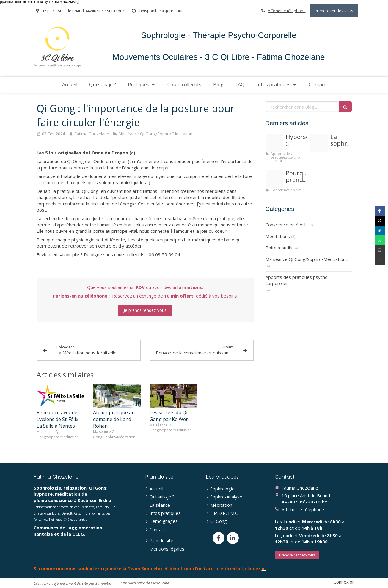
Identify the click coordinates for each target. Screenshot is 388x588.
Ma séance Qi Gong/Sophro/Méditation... (307, 259)
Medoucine (160, 583)
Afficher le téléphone (287, 11)
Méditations (278, 236)
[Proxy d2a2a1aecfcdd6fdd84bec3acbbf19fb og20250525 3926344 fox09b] (274, 179)
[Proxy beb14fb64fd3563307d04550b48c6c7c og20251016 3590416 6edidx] (274, 143)
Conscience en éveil (285, 225)
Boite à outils (279, 248)
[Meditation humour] (319, 143)
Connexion (344, 582)
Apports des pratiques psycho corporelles (297, 280)
